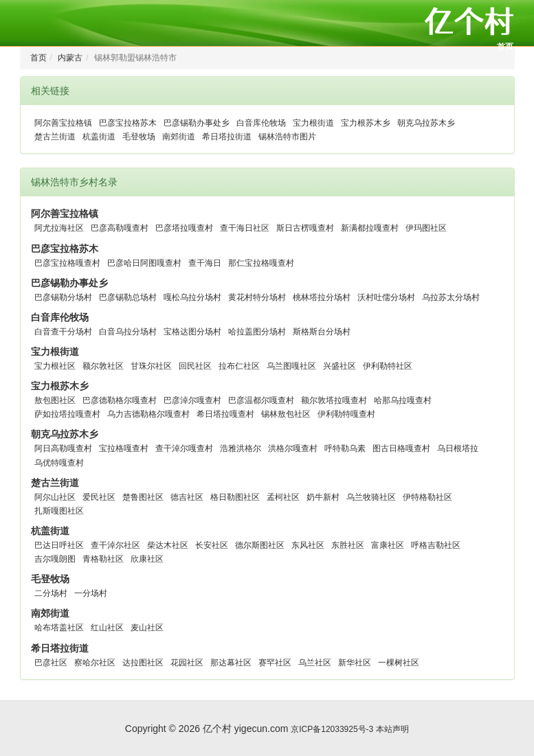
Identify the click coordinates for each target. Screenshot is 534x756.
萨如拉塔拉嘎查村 (67, 414)
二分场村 (51, 593)
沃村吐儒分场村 (386, 297)
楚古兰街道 (55, 137)
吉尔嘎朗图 (55, 559)
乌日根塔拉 (458, 448)
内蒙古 (70, 58)
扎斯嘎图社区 (59, 511)
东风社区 (308, 545)
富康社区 (388, 545)
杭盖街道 (99, 137)
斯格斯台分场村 (322, 332)
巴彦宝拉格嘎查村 (67, 263)
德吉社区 (187, 497)
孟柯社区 (283, 497)
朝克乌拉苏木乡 (426, 123)
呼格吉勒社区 (436, 545)
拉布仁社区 (239, 366)
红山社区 (107, 628)
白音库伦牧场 (261, 123)
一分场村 (91, 593)
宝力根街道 (313, 123)
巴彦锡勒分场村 (63, 297)
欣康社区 (147, 559)
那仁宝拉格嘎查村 (261, 263)
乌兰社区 (315, 663)
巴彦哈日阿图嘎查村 (144, 263)
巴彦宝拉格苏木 (128, 123)
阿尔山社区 (55, 497)
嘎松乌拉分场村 (192, 297)
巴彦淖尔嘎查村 (192, 400)
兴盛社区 (340, 366)
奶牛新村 (323, 497)
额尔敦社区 (103, 366)
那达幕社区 (231, 663)
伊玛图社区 (426, 228)
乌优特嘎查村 (59, 463)
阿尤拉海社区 (59, 228)
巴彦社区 (51, 663)
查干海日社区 (245, 228)
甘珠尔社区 (151, 366)
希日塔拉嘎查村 (225, 414)
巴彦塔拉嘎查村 (184, 228)
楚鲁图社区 (143, 497)
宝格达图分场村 (192, 332)
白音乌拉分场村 (128, 332)
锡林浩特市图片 (287, 137)
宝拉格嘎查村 (124, 448)
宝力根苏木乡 (366, 123)
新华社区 (355, 663)
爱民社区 (99, 497)
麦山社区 (147, 628)
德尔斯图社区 (260, 545)
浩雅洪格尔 (241, 448)
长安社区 (212, 545)
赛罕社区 (275, 663)
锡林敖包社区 (286, 414)
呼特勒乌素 (345, 448)
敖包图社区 (55, 400)
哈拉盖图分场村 (257, 332)
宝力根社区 (55, 366)
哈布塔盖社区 (59, 628)
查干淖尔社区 (115, 545)
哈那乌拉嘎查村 (403, 400)
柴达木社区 (168, 545)
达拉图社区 (143, 663)
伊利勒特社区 (388, 366)
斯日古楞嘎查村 (305, 228)
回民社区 (195, 366)
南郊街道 (179, 137)
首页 (505, 47)
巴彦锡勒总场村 (128, 297)
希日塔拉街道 (227, 137)
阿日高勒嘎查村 (63, 448)
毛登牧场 (139, 137)
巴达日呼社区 (59, 545)
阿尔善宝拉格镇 (63, 123)
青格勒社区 (103, 559)
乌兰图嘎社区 (291, 366)
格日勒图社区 (235, 497)
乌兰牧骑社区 (371, 497)
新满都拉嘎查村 (370, 228)
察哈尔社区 (95, 663)
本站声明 (392, 729)
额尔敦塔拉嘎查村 (334, 400)
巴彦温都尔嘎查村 (261, 400)
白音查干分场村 (63, 332)
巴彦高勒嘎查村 (120, 228)
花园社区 (187, 663)
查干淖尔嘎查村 (184, 448)
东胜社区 (348, 545)
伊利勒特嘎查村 (346, 414)
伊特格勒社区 (427, 497)
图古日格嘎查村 (401, 448)
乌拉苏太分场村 (451, 297)
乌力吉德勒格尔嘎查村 (148, 414)
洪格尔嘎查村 (293, 448)
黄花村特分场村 (257, 297)
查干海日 (205, 263)
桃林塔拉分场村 (322, 297)
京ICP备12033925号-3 (332, 729)
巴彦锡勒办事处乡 (197, 123)
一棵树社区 (399, 663)
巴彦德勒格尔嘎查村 (120, 400)
